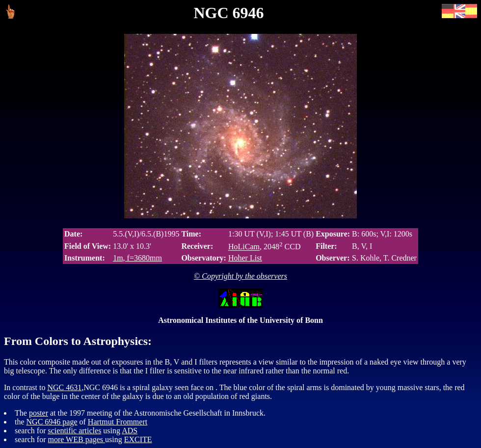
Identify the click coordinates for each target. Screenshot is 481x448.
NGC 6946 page (52, 422)
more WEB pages (77, 439)
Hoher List (245, 258)
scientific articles (75, 431)
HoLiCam (244, 247)
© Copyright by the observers (240, 276)
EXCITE (138, 439)
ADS (130, 431)
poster (39, 413)
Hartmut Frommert (118, 422)
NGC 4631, (65, 387)
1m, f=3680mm (137, 258)
